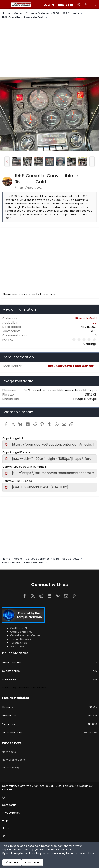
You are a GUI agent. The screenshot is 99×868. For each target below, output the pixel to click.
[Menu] (5, 5)
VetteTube (17, 647)
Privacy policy (11, 813)
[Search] (94, 5)
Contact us (9, 805)
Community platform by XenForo (40, 786)
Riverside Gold (86, 318)
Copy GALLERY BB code (17, 481)
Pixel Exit (7, 790)
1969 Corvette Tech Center (71, 366)
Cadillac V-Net (20, 628)
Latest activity (11, 768)
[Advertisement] (49, 48)
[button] (79, 5)
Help (5, 820)
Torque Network (21, 639)
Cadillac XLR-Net (21, 632)
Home (6, 828)
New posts (9, 752)
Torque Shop (19, 643)
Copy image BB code (16, 452)
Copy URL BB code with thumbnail (24, 467)
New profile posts (13, 760)
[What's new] (86, 5)
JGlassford (90, 733)
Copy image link (13, 438)
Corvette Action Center (25, 635)
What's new (11, 743)
